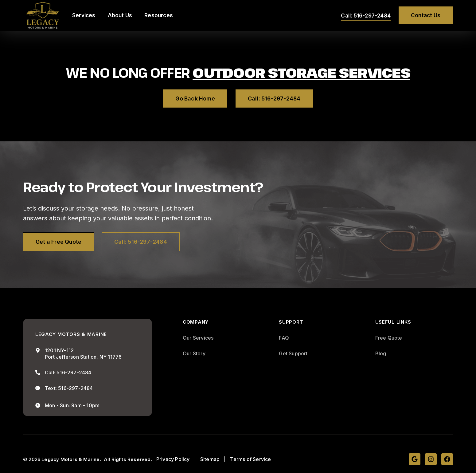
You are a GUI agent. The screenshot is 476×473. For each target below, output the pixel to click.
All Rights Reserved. (128, 459)
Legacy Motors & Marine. (71, 459)
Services (84, 15)
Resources (159, 15)
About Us (120, 15)
